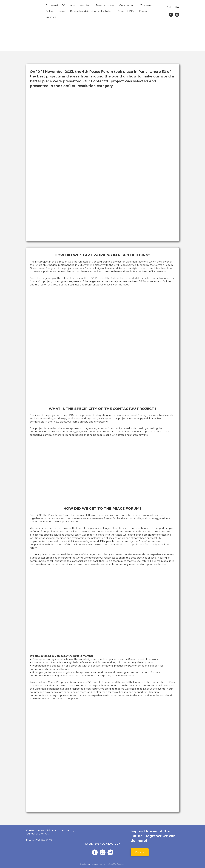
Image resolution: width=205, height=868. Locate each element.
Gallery (49, 11)
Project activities (105, 5)
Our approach (127, 5)
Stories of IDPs (126, 11)
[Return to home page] (34, 11)
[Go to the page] (103, 835)
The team (146, 5)
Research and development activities (91, 11)
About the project (80, 5)
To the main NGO (55, 5)
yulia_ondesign (98, 864)
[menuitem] (169, 7)
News (62, 11)
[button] (171, 15)
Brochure (51, 17)
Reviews (144, 11)
